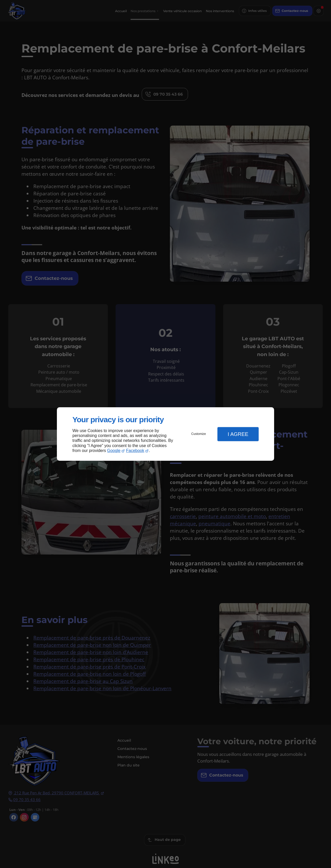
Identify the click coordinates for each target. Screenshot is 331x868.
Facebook (135, 451)
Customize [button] (199, 434)
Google (114, 451)
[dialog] (165, 434)
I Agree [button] (238, 434)
